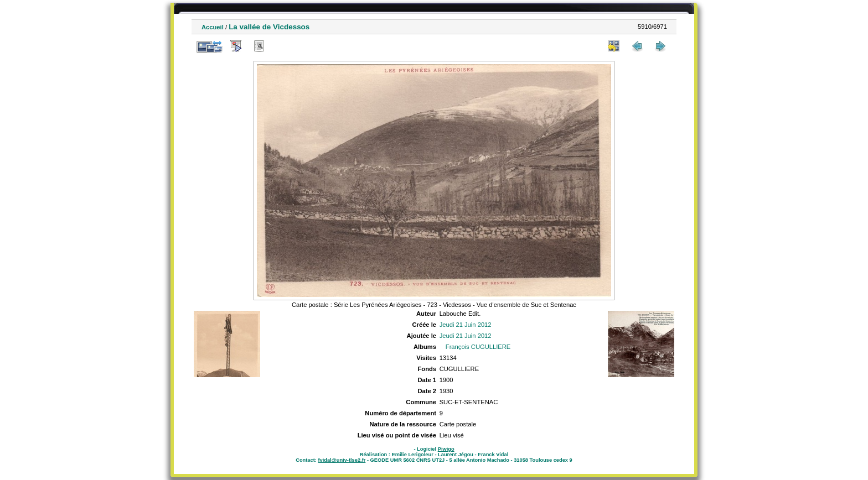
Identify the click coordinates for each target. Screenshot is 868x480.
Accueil (213, 27)
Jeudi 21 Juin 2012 (466, 325)
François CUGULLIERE (478, 347)
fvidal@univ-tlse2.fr (342, 460)
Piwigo (446, 449)
